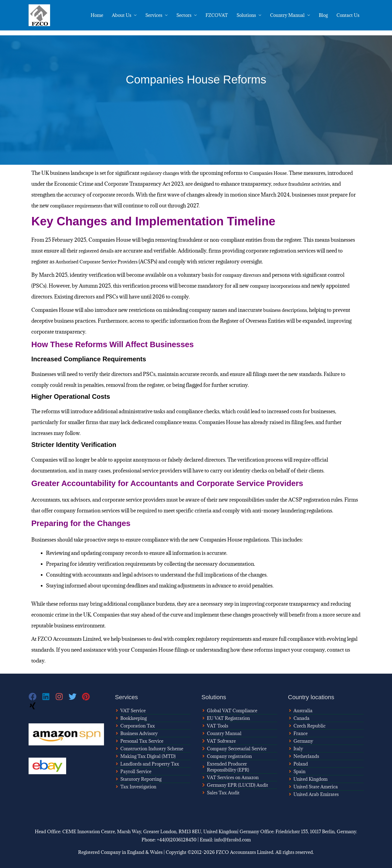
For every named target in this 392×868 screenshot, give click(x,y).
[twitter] (75, 697)
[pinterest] (89, 697)
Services (154, 15)
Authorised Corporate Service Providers (102, 262)
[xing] (33, 706)
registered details (98, 251)
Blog (323, 15)
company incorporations (279, 286)
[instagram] (62, 697)
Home (97, 15)
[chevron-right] (219, 741)
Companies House (275, 173)
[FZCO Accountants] (39, 15)
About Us (122, 15)
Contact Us (348, 15)
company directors (244, 275)
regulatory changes (162, 173)
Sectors (184, 15)
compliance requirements (119, 206)
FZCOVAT (217, 15)
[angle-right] (130, 711)
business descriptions (288, 310)
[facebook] (35, 697)
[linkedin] (49, 697)
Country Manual (287, 15)
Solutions (246, 15)
